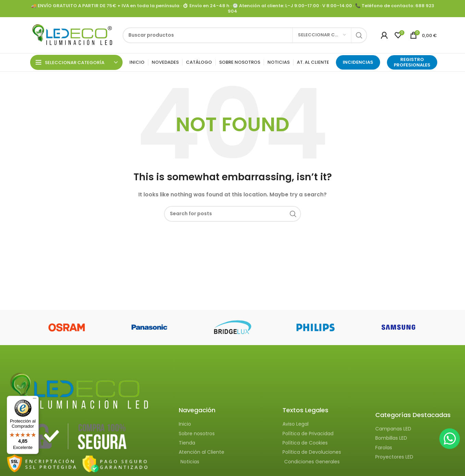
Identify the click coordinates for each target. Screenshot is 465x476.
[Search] (245, 35)
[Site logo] (71, 35)
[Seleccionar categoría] (322, 35)
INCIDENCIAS (358, 62)
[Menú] (35, 400)
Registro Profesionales (412, 62)
